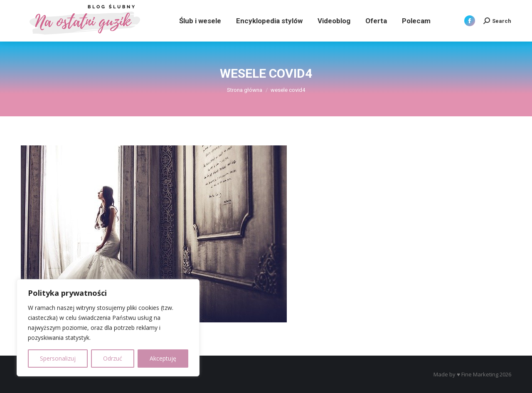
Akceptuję (163, 358)
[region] (108, 328)
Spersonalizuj (58, 358)
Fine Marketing (480, 374)
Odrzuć (113, 358)
